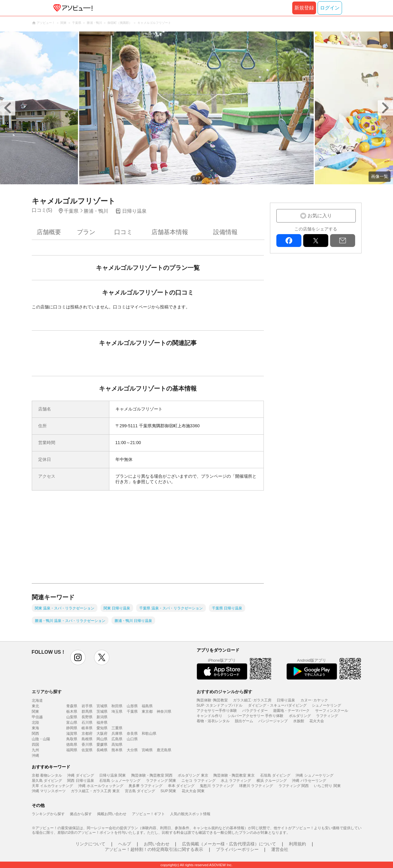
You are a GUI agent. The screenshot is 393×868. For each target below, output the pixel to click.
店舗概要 (49, 232)
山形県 (132, 706)
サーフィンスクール (332, 711)
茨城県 (102, 712)
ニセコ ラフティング (198, 781)
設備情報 (225, 232)
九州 (35, 750)
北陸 (35, 723)
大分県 (132, 750)
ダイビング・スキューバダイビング (277, 705)
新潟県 (102, 717)
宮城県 (102, 706)
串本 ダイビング (181, 786)
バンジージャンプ (273, 721)
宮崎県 (147, 750)
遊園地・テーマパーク (291, 711)
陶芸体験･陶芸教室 (212, 700)
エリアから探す (47, 692)
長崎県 (102, 750)
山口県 (132, 739)
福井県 (102, 723)
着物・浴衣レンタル (213, 721)
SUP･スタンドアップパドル (220, 705)
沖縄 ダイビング (80, 775)
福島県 (147, 706)
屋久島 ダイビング (47, 781)
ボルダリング (300, 716)
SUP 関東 (169, 791)
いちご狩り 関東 (327, 786)
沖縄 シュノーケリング (314, 775)
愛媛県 (102, 745)
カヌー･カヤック (314, 700)
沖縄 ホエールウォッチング (101, 786)
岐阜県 (87, 728)
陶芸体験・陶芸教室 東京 (234, 775)
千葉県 (132, 712)
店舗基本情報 (170, 232)
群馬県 (87, 712)
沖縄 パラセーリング (309, 781)
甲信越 (37, 717)
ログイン (330, 8)
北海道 (37, 701)
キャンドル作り (209, 716)
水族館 (299, 721)
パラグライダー (255, 711)
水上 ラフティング (236, 781)
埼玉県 (117, 712)
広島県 (117, 739)
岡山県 (102, 739)
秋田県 (117, 706)
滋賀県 (72, 734)
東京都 (147, 712)
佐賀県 (87, 750)
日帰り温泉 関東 (113, 775)
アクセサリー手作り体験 (217, 711)
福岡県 (72, 750)
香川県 (87, 745)
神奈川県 (164, 712)
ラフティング (327, 716)
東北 (35, 706)
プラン (86, 232)
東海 (35, 728)
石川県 (87, 723)
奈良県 (132, 734)
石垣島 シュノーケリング (120, 781)
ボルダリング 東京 (193, 775)
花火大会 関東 (193, 791)
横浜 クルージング (272, 781)
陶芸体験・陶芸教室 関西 (152, 775)
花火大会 (317, 721)
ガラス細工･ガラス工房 (252, 700)
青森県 (72, 706)
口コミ (123, 232)
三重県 (117, 728)
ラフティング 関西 (294, 786)
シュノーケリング (326, 705)
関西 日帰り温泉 (80, 781)
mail (343, 241)
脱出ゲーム (244, 721)
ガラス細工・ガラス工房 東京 (95, 791)
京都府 (87, 734)
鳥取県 (72, 739)
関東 (35, 712)
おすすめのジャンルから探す (224, 692)
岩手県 (87, 706)
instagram (78, 657)
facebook (289, 241)
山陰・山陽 (41, 739)
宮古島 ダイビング (140, 791)
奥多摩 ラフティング (146, 786)
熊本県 (117, 750)
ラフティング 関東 (161, 781)
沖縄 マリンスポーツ (49, 791)
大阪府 (102, 734)
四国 (35, 745)
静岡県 (72, 728)
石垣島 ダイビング (275, 775)
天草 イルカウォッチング (52, 786)
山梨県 (72, 717)
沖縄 (35, 756)
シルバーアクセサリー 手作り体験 (255, 716)
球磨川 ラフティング (256, 786)
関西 (35, 734)
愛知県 (102, 728)
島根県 (87, 739)
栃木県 (72, 712)
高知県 (117, 745)
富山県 (72, 723)
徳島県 (72, 745)
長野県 (87, 717)
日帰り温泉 (286, 700)
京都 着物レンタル (47, 775)
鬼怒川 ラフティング (217, 786)
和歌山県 (149, 734)
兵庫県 (117, 734)
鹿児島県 (164, 750)
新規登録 (304, 8)
